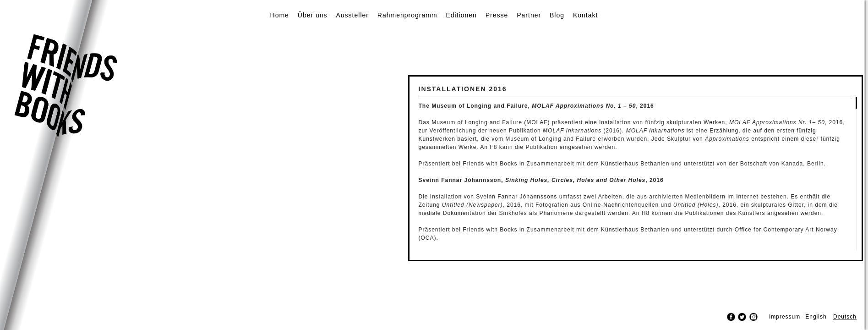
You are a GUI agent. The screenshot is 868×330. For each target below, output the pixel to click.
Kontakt (585, 15)
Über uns (313, 15)
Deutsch (845, 317)
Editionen (461, 15)
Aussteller (352, 15)
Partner (529, 15)
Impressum (785, 317)
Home (280, 15)
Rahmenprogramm (407, 15)
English (816, 317)
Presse (497, 15)
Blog (557, 15)
